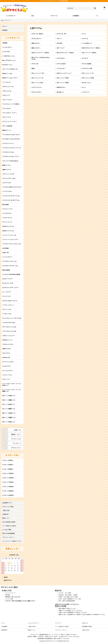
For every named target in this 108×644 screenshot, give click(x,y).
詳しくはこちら (16, 597)
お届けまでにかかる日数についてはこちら (67, 604)
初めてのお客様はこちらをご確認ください (23, 601)
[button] (97, 16)
